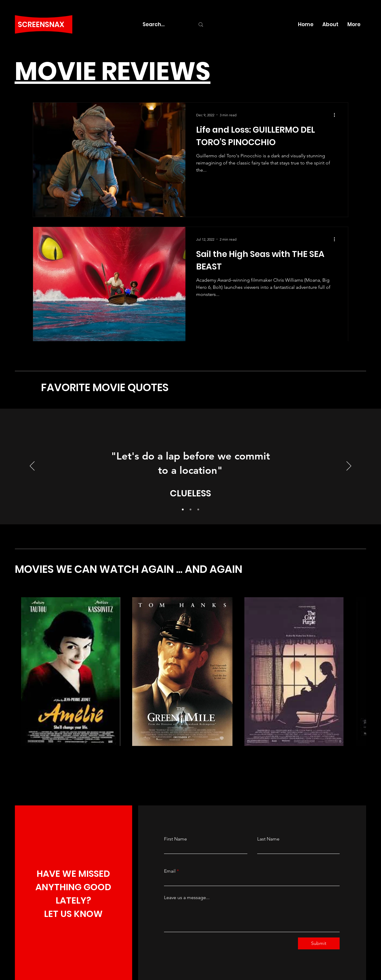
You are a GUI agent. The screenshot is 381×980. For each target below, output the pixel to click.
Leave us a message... (187, 898)
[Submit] (319, 943)
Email (170, 871)
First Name (175, 839)
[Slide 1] (183, 509)
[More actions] (336, 115)
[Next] (349, 466)
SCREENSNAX (41, 25)
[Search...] (164, 25)
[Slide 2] (190, 509)
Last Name (268, 839)
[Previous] (32, 466)
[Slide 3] (198, 509)
